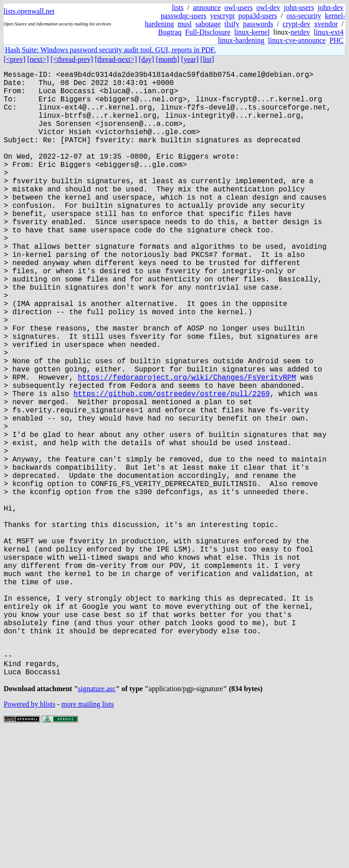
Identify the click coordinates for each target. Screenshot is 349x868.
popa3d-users (257, 16)
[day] (146, 59)
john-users (299, 8)
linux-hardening (241, 40)
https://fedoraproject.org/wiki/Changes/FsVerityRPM (187, 446)
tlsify (232, 24)
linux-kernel (252, 32)
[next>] (38, 59)
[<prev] (15, 59)
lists (178, 8)
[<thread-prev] (72, 59)
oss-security (304, 16)
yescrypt (222, 16)
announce (207, 8)
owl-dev (268, 8)
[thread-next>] (116, 59)
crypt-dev (297, 24)
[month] (168, 59)
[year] (190, 59)
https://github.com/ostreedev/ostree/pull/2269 (172, 466)
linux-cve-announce (297, 40)
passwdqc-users (184, 16)
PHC (337, 40)
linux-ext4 (329, 32)
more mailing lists (88, 840)
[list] (207, 59)
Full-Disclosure (208, 32)
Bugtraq (170, 32)
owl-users (239, 8)
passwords (258, 24)
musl (185, 24)
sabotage (208, 24)
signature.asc (97, 825)
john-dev (331, 8)
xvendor (326, 24)
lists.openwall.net (29, 11)
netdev (301, 32)
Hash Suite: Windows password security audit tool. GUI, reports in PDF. (110, 50)
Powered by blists (30, 840)
